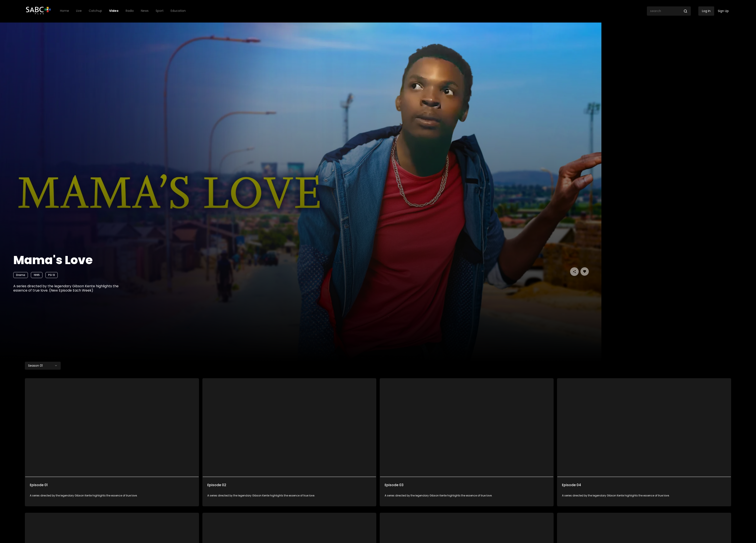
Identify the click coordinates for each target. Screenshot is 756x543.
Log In (706, 11)
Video (114, 11)
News (145, 11)
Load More (378, 517)
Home (65, 11)
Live (79, 11)
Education (178, 11)
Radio (130, 11)
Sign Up (723, 11)
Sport (160, 11)
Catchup (95, 11)
